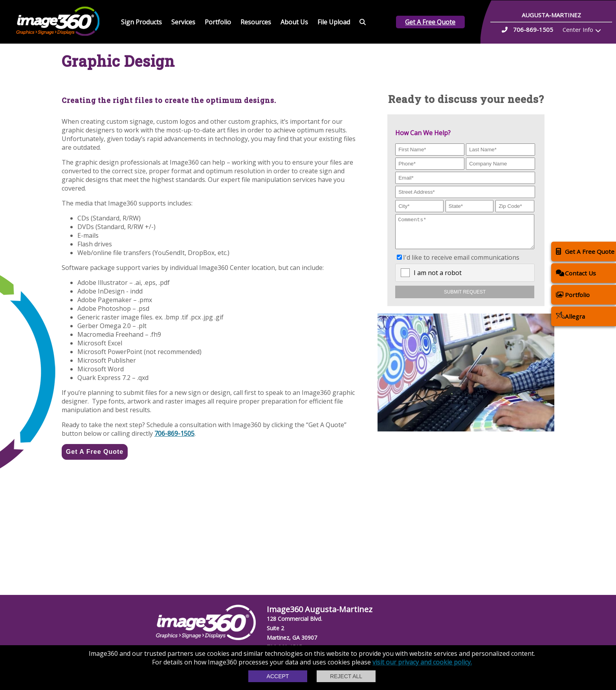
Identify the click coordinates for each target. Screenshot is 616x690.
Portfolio (218, 22)
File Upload (334, 22)
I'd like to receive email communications (461, 263)
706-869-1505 (174, 433)
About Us (294, 22)
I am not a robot (438, 279)
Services (183, 22)
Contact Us (576, 273)
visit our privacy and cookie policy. (422, 662)
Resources (256, 22)
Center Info (578, 29)
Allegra (570, 316)
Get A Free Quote (430, 22)
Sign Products (141, 22)
